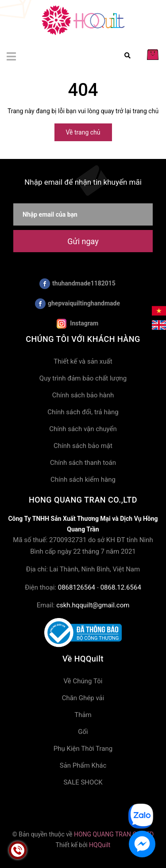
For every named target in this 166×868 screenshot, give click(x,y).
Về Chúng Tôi (83, 681)
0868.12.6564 (121, 587)
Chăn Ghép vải (83, 698)
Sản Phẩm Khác (83, 765)
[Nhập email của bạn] (83, 214)
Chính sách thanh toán (83, 463)
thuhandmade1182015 (77, 284)
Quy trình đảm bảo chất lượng (83, 378)
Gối (83, 732)
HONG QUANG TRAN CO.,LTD (114, 834)
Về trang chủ (83, 132)
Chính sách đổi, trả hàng (83, 412)
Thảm (83, 715)
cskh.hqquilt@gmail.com (93, 605)
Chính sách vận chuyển (83, 429)
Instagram (77, 324)
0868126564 (77, 587)
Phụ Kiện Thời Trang (83, 749)
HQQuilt (100, 845)
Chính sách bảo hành (83, 395)
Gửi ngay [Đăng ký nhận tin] (83, 241)
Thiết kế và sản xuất (83, 361)
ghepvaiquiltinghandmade (77, 304)
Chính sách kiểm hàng (83, 480)
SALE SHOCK (83, 782)
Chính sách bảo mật (83, 446)
